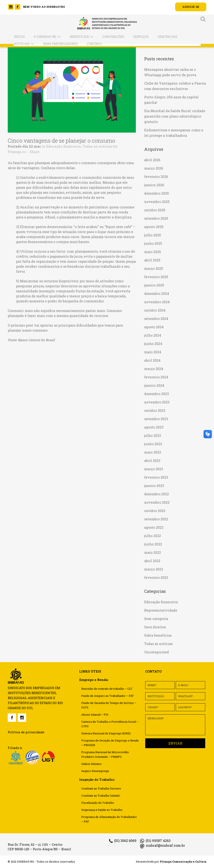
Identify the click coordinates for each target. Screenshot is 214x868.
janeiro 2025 (154, 285)
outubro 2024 (155, 310)
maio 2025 (153, 252)
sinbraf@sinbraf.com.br (162, 845)
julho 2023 (153, 435)
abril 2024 (152, 360)
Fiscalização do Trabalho (98, 803)
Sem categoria (156, 619)
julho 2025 (153, 235)
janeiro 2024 (154, 385)
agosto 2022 (154, 527)
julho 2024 (153, 335)
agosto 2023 (154, 427)
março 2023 (154, 469)
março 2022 (154, 569)
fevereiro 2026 (156, 177)
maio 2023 (153, 452)
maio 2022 (153, 552)
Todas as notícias (98, 146)
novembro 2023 (157, 402)
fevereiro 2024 (156, 377)
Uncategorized (157, 652)
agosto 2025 (154, 227)
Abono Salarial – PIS (95, 715)
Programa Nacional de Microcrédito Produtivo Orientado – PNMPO (105, 754)
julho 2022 (153, 536)
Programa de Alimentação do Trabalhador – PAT (109, 819)
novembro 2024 (157, 302)
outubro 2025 (155, 210)
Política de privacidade (26, 732)
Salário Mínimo (91, 764)
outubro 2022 (155, 511)
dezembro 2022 (157, 494)
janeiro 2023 (154, 486)
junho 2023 (153, 444)
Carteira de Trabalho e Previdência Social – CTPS (110, 724)
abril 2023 (152, 461)
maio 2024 (153, 352)
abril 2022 (152, 561)
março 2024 (154, 369)
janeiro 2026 (154, 185)
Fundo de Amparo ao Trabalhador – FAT (108, 696)
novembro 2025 (157, 202)
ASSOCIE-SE (191, 7)
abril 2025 (152, 260)
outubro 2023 (155, 410)
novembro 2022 (157, 502)
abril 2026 (152, 160)
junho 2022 (153, 544)
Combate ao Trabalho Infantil (100, 796)
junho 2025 (153, 243)
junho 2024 (153, 344)
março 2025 (154, 268)
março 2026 (154, 168)
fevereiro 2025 (156, 277)
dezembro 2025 (157, 193)
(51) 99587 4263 (155, 841)
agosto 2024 (154, 327)
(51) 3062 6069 (123, 841)
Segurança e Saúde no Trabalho (102, 810)
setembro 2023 (156, 419)
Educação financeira (63, 146)
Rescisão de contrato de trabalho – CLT (107, 689)
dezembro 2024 (157, 293)
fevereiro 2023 (156, 477)
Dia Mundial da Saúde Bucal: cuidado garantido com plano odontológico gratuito (175, 116)
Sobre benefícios (158, 635)
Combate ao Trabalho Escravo (101, 788)
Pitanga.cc (17, 152)
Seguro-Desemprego (95, 771)
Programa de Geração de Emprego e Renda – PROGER (110, 743)
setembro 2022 (156, 519)
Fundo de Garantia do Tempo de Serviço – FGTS (109, 705)
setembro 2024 (156, 319)
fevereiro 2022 (156, 577)
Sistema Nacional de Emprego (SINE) (106, 733)
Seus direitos (155, 627)
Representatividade (161, 610)
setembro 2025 (156, 218)
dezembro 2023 (157, 394)
